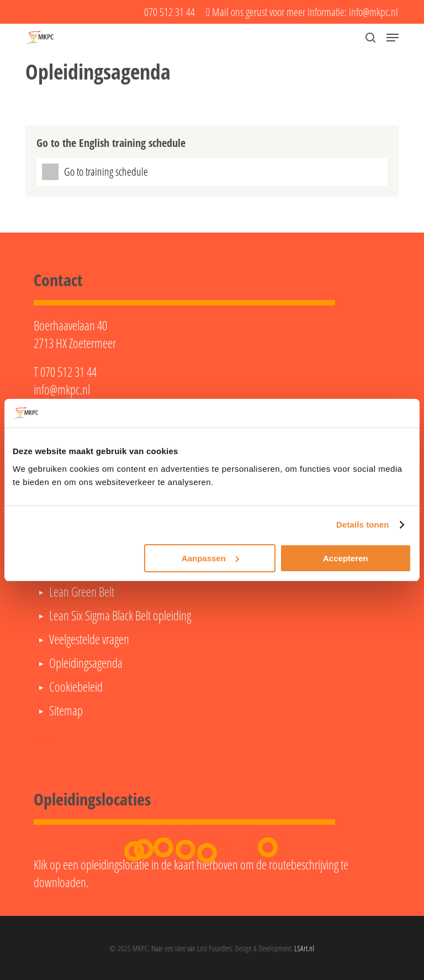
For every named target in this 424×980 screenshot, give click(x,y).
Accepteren (346, 558)
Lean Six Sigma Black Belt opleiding (120, 615)
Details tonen (362, 525)
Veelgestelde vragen (89, 639)
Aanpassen (210, 558)
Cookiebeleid (76, 687)
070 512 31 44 (68, 372)
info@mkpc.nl (62, 389)
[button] (393, 38)
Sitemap (66, 710)
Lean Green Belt (82, 592)
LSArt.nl (304, 948)
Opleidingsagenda (86, 663)
